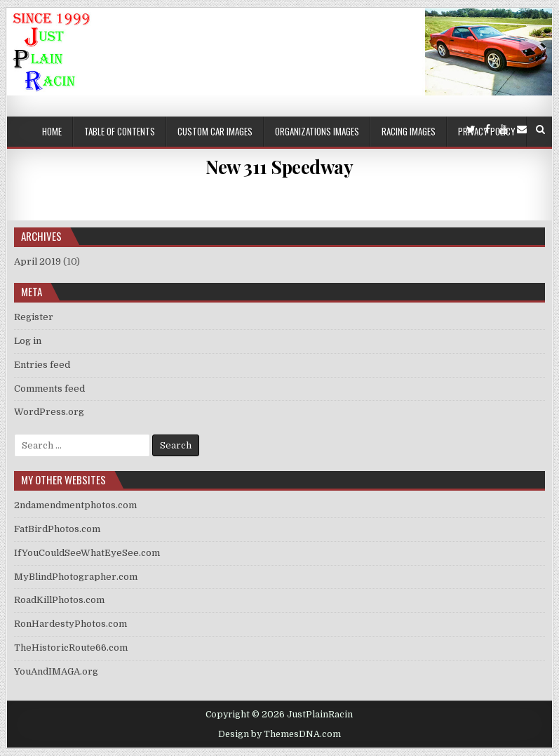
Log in (28, 341)
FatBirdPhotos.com (57, 529)
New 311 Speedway (279, 167)
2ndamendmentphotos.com (75, 505)
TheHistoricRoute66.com (71, 648)
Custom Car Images (215, 131)
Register (34, 317)
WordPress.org (49, 412)
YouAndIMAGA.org (56, 671)
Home (52, 131)
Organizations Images (317, 131)
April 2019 (38, 261)
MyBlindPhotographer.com (76, 577)
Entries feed (42, 365)
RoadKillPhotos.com (59, 600)
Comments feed (49, 389)
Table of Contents (120, 131)
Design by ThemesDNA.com (279, 734)
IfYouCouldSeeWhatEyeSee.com (87, 553)
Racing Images (409, 131)
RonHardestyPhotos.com (70, 624)
